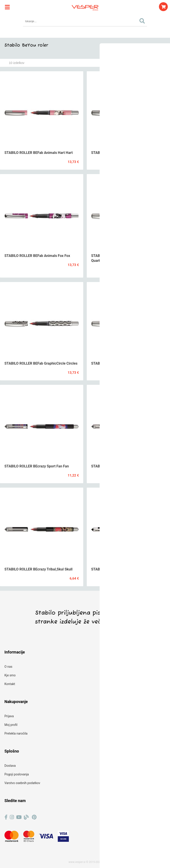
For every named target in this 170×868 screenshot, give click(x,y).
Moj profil (11, 725)
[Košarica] (163, 7)
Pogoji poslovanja (17, 774)
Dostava (10, 766)
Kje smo (10, 675)
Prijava (9, 716)
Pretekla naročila (16, 733)
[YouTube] (19, 817)
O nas (8, 667)
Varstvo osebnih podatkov (22, 783)
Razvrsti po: (122, 63)
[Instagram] (12, 817)
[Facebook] (6, 817)
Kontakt (10, 684)
